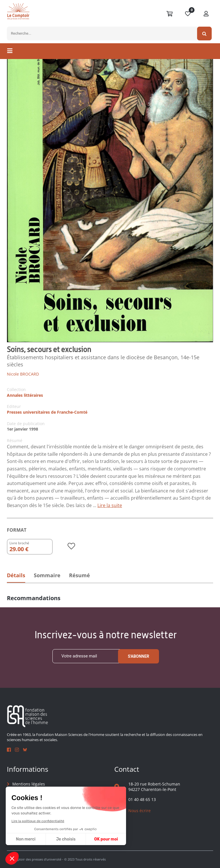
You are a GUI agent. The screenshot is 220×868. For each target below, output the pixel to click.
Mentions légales (29, 784)
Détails (16, 576)
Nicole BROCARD (23, 374)
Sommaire (48, 576)
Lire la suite (110, 505)
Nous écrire (140, 811)
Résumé (81, 576)
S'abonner (139, 656)
